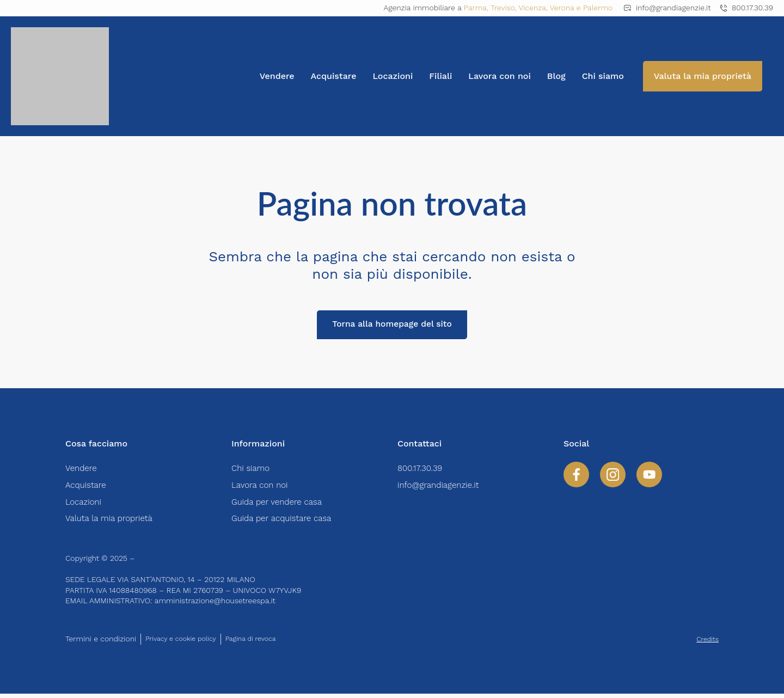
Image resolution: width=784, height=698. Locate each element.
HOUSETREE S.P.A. (170, 562)
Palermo (598, 8)
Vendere (277, 76)
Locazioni (393, 76)
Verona (562, 8)
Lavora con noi (500, 76)
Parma (475, 8)
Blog (556, 76)
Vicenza (532, 8)
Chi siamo (603, 76)
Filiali (440, 76)
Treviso (503, 8)
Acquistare (334, 76)
